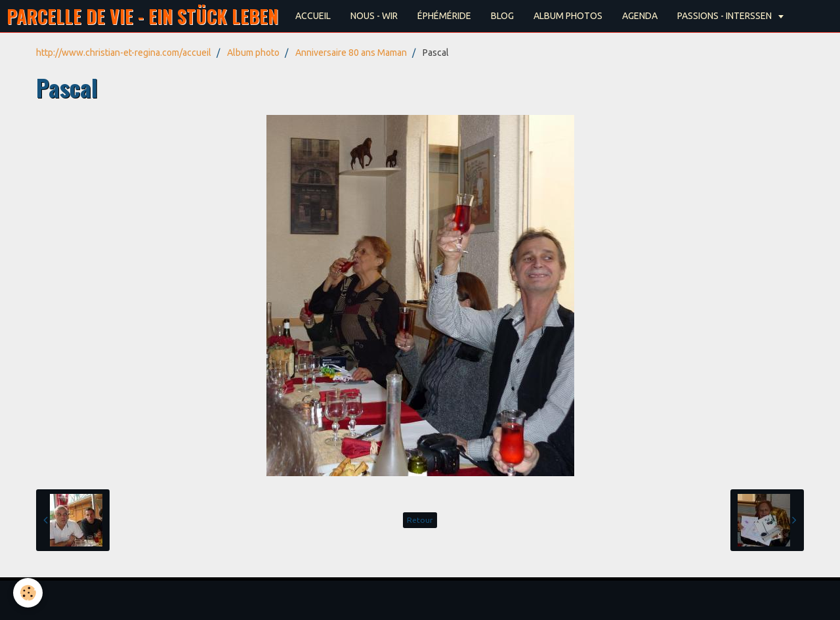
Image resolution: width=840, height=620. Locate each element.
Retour (420, 520)
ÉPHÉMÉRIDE (444, 16)
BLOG (502, 16)
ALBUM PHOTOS (568, 16)
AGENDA (640, 16)
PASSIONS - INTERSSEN (725, 16)
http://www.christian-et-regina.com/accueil (124, 53)
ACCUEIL (313, 16)
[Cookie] (28, 593)
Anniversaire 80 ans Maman (351, 53)
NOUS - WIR (374, 16)
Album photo (253, 53)
